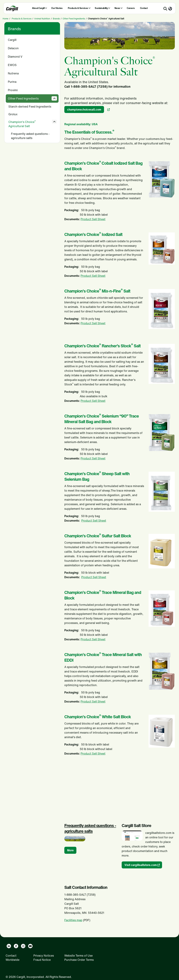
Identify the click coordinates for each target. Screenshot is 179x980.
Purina (12, 82)
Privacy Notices (44, 956)
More (70, 850)
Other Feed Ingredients (74, 19)
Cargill (12, 40)
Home (6, 19)
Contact (144, 8)
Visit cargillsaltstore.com (141, 865)
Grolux (13, 114)
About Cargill (38, 8)
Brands (56, 19)
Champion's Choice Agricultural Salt (22, 124)
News (117, 8)
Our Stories (57, 8)
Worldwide (12, 960)
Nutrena (13, 73)
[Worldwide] (170, 9)
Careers (131, 8)
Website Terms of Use (78, 956)
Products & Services (78, 8)
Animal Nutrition (42, 19)
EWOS (12, 65)
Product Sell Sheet (93, 219)
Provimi (13, 90)
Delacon (13, 48)
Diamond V (15, 57)
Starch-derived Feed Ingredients (30, 107)
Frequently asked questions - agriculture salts (30, 136)
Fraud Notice (42, 960)
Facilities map (73, 920)
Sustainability (101, 8)
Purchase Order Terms (79, 960)
